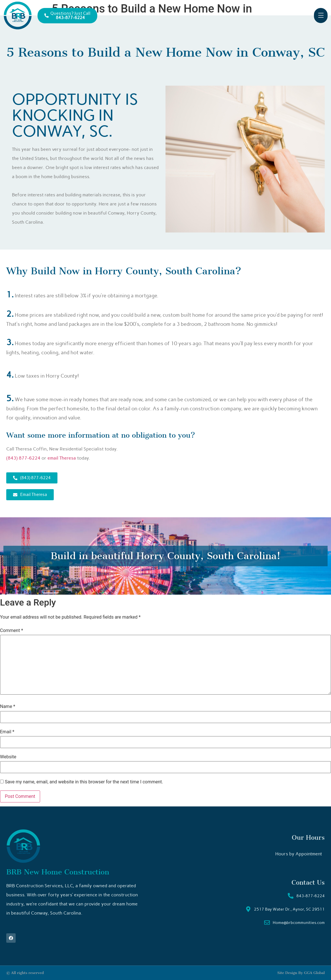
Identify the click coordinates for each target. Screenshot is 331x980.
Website (8, 757)
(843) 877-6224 (23, 458)
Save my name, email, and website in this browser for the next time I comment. (84, 782)
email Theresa (62, 458)
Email (7, 732)
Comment (12, 631)
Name (8, 707)
